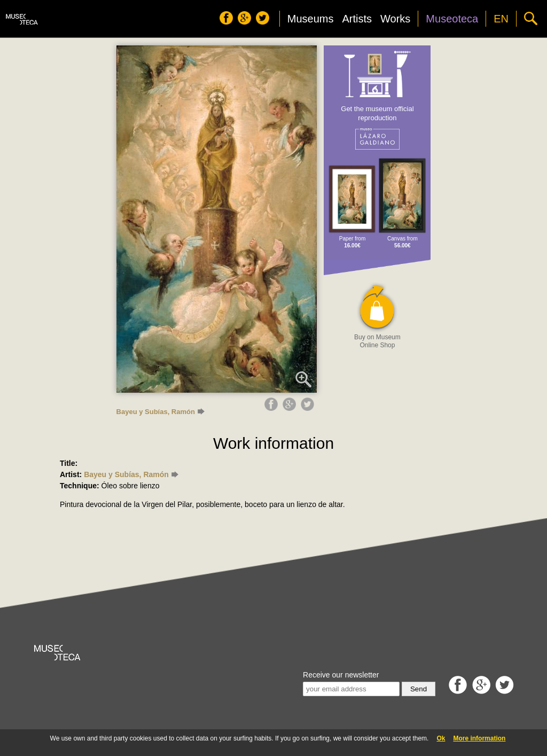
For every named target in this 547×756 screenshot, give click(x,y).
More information (479, 738)
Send (419, 689)
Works (395, 19)
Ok (441, 738)
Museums (311, 19)
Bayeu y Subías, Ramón (161, 412)
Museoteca (452, 19)
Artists (357, 19)
